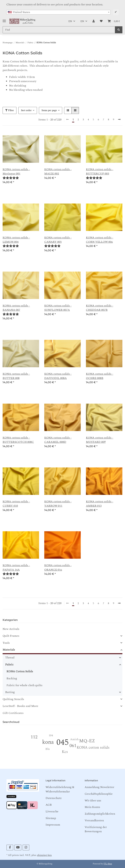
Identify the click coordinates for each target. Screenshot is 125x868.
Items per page (49, 110)
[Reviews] (11, 178)
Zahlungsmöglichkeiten (100, 814)
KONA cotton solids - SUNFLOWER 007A (58, 308)
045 (63, 742)
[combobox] (58, 12)
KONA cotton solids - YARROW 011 (58, 504)
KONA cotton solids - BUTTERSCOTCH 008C (18, 440)
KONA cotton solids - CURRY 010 (16, 504)
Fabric (9, 665)
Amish (74, 739)
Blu (48, 749)
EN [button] (70, 21)
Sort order (26, 110)
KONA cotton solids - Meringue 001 (16, 172)
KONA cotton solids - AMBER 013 (100, 504)
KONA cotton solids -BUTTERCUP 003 (100, 172)
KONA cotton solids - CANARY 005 (58, 240)
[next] (119, 120)
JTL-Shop (108, 864)
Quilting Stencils (13, 699)
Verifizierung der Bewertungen (96, 829)
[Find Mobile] (59, 30)
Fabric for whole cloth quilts (24, 685)
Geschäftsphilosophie (99, 794)
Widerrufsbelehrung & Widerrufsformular (60, 789)
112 (34, 737)
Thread (10, 658)
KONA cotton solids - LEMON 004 (16, 240)
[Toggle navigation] (4, 20)
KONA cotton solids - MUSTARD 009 (100, 440)
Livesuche (52, 811)
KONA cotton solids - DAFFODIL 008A (58, 376)
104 (51, 735)
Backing (12, 678)
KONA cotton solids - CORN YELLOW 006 (100, 240)
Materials (9, 650)
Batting (10, 692)
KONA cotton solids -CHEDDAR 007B (100, 308)
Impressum (53, 825)
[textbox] (58, 12)
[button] (94, 21)
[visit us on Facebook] (10, 848)
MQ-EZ (87, 741)
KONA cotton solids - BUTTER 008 (16, 376)
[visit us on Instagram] (26, 848)
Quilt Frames (11, 636)
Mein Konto (92, 807)
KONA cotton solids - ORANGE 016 (58, 568)
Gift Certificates (13, 713)
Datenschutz (54, 798)
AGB (49, 805)
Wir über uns (93, 801)
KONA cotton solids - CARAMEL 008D (58, 440)
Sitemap (51, 818)
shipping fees (44, 855)
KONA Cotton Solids (20, 671)
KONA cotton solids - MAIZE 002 (58, 172)
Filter (10, 110)
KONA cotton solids (93, 748)
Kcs (65, 752)
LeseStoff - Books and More (20, 706)
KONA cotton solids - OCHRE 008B (100, 376)
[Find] (119, 30)
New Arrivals (11, 629)
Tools (6, 643)
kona (48, 742)
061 (73, 746)
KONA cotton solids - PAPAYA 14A (16, 568)
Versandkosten (94, 820)
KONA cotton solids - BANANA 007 (16, 308)
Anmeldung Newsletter (99, 787)
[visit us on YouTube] (18, 848)
